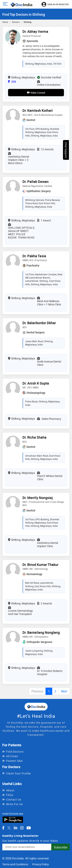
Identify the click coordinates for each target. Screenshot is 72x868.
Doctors (16, 22)
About (10, 790)
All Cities (12, 756)
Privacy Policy (41, 864)
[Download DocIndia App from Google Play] (13, 819)
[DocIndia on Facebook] (3, 828)
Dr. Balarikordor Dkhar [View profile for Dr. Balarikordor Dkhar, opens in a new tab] (39, 323)
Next (64, 691)
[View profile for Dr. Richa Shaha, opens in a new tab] (13, 443)
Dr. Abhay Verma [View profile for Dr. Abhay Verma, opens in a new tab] (35, 31)
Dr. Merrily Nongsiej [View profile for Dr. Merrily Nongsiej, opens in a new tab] (38, 498)
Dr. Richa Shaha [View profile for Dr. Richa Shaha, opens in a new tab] (34, 437)
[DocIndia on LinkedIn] (16, 828)
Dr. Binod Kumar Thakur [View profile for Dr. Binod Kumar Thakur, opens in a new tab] (40, 565)
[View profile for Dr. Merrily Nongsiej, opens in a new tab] (13, 503)
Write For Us (14, 804)
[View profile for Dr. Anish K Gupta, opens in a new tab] (13, 388)
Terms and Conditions (15, 864)
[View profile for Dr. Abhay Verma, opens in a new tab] (13, 37)
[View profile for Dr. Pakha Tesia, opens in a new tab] (13, 261)
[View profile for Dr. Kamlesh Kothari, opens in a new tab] (13, 116)
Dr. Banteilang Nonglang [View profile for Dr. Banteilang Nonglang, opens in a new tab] (41, 632)
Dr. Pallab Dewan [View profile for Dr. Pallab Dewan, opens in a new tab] (36, 182)
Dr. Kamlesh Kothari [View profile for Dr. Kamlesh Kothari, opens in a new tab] (38, 110)
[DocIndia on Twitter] (9, 828)
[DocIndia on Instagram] (22, 828)
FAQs (10, 795)
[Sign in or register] (56, 4)
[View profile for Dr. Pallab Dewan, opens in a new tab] (13, 187)
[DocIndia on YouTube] (29, 828)
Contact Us (14, 799)
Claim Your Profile (18, 773)
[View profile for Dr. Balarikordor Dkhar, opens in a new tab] (13, 328)
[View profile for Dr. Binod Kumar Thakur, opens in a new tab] (13, 570)
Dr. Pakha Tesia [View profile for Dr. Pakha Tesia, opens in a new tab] (34, 256)
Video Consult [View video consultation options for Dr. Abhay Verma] (36, 93)
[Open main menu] (6, 4)
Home (5, 22)
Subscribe (60, 847)
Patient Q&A (14, 761)
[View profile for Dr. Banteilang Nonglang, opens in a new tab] (13, 637)
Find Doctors (15, 752)
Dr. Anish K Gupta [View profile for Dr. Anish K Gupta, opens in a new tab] (36, 383)
